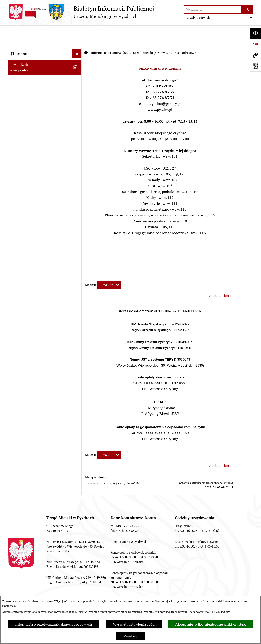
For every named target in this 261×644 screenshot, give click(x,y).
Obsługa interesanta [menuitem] (26, 171)
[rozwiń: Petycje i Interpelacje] (78, 226)
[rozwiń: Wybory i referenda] (78, 244)
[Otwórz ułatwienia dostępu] (255, 33)
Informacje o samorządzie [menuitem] (31, 41)
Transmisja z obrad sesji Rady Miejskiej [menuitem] (34, 159)
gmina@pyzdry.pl (134, 519)
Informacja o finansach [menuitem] (29, 198)
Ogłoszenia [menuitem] (19, 217)
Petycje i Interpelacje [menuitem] (27, 226)
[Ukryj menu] (77, 32)
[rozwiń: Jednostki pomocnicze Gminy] (78, 135)
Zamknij (130, 636)
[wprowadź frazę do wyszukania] (213, 9)
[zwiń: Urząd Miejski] (78, 64)
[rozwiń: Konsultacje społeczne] (78, 272)
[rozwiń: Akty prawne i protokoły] (78, 147)
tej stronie (147, 601)
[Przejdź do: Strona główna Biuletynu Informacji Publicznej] (86, 31)
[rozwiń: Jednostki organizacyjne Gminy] (78, 208)
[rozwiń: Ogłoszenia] (78, 217)
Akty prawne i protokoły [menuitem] (29, 147)
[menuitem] (45, 52)
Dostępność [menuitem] (20, 253)
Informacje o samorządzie (110, 30)
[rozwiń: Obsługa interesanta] (78, 171)
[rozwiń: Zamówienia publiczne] (78, 189)
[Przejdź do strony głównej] (81, 12)
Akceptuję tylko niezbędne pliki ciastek (211, 624)
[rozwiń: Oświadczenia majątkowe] (78, 123)
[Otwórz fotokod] (255, 66)
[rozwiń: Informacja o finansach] (78, 198)
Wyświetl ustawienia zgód (134, 624)
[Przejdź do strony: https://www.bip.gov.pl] (255, 44)
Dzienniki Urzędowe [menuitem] (26, 235)
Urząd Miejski (143, 30)
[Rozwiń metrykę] (109, 263)
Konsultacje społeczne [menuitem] (28, 272)
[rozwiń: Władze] (78, 52)
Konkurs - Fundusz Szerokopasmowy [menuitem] (40, 290)
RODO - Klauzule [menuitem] (23, 180)
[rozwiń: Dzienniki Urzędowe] (78, 235)
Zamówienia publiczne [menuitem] (28, 189)
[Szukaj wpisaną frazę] (247, 9)
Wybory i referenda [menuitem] (25, 244)
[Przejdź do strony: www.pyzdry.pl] (255, 55)
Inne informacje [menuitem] (23, 281)
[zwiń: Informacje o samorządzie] (78, 41)
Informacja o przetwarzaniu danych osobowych (54, 624)
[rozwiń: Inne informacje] (78, 281)
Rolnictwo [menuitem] (18, 263)
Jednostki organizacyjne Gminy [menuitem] (35, 208)
